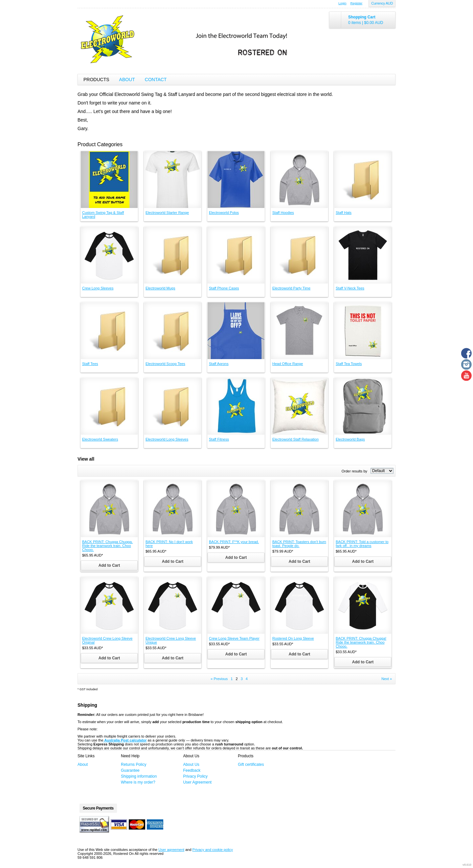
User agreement (171, 850)
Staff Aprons (219, 364)
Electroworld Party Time (291, 288)
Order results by (354, 471)
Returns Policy (134, 765)
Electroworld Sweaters (100, 439)
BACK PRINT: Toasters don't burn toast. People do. (299, 544)
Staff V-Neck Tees (350, 288)
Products (96, 80)
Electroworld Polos (224, 213)
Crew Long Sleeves (98, 288)
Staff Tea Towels (349, 364)
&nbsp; (109, 180)
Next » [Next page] (387, 679)
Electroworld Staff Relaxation (295, 439)
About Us (191, 765)
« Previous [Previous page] (219, 679)
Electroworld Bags (350, 439)
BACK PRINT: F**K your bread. (234, 542)
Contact (156, 80)
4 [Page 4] (247, 679)
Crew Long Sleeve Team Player (234, 638)
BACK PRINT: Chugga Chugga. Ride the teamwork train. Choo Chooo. (107, 546)
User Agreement (197, 782)
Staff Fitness (219, 439)
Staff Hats (344, 213)
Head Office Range (288, 364)
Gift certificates (251, 765)
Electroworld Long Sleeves (167, 439)
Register (357, 3)
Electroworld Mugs (160, 288)
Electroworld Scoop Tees (165, 364)
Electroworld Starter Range (167, 213)
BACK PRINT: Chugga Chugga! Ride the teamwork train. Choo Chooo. (361, 642)
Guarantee (130, 770)
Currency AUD (382, 3)
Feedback (192, 770)
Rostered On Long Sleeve (293, 638)
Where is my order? (138, 782)
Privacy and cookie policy (213, 850)
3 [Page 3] (242, 679)
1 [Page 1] (232, 679)
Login (342, 3)
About (127, 80)
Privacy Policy (195, 776)
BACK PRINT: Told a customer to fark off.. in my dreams (362, 544)
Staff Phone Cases (224, 288)
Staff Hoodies (283, 213)
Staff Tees (90, 364)
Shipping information (139, 776)
